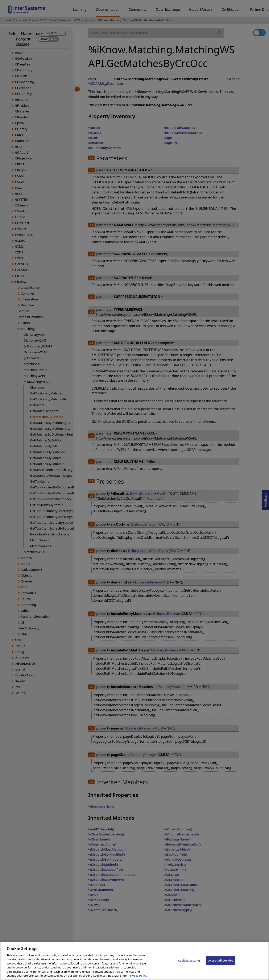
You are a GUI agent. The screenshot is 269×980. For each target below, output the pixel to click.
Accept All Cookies (221, 966)
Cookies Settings (189, 966)
